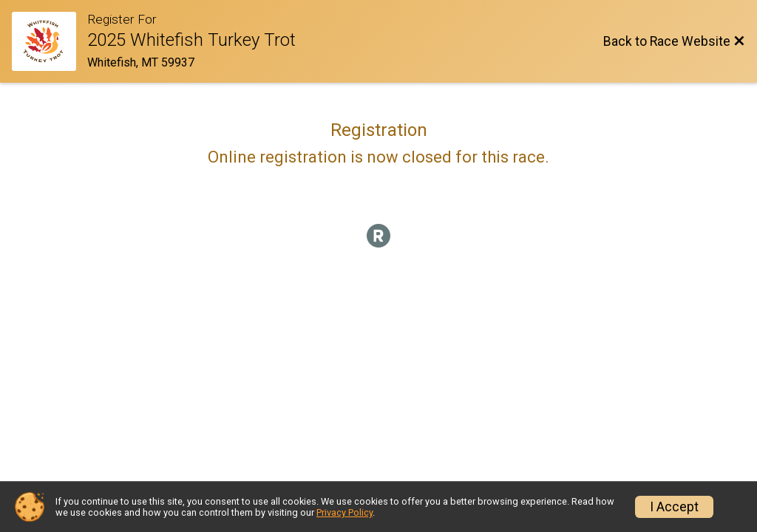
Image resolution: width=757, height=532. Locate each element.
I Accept (674, 507)
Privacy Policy (344, 512)
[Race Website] (50, 41)
